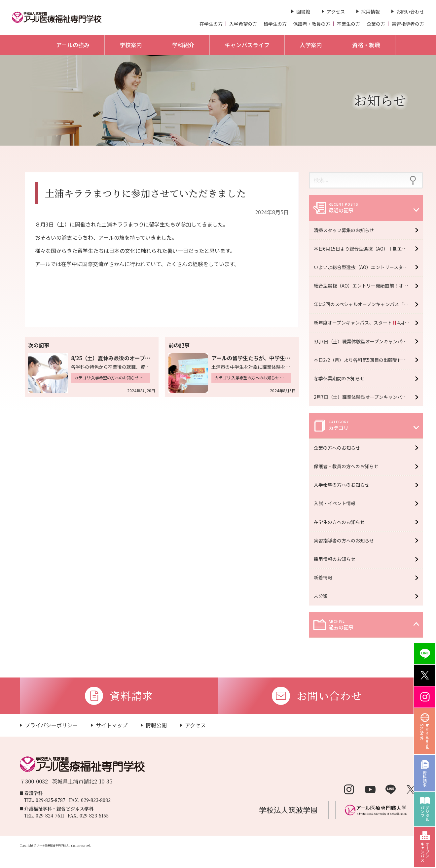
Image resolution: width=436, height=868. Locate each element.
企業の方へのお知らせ (339, 448)
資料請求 (425, 779)
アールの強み (73, 45)
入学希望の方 (243, 24)
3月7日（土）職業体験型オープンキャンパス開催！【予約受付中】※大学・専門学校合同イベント (368, 341)
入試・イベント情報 (336, 503)
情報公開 (156, 725)
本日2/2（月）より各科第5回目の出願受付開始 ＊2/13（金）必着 (368, 360)
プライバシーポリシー (51, 725)
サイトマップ (112, 725)
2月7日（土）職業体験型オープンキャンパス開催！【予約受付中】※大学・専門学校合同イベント (368, 397)
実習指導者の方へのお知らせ (345, 540)
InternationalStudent (425, 737)
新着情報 (325, 577)
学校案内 (131, 45)
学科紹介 (183, 45)
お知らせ (380, 100)
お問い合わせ (410, 12)
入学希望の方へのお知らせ (343, 485)
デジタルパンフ (425, 814)
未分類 (322, 596)
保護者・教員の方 (312, 24)
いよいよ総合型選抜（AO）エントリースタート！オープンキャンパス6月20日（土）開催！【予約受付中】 (368, 267)
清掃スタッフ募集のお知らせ (344, 230)
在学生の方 (211, 24)
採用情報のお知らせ (336, 559)
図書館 (303, 12)
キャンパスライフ (247, 45)
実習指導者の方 (408, 24)
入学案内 (311, 45)
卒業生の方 (348, 24)
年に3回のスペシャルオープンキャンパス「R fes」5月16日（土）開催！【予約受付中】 (368, 304)
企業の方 (376, 24)
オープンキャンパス (425, 852)
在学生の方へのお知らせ (341, 522)
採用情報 (371, 12)
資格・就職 (366, 45)
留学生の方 (275, 24)
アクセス (336, 12)
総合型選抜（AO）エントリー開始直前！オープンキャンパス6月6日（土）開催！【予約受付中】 (368, 286)
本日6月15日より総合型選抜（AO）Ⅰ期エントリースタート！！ (368, 249)
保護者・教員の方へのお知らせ (348, 466)
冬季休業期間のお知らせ (339, 378)
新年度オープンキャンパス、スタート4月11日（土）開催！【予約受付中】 (368, 323)
